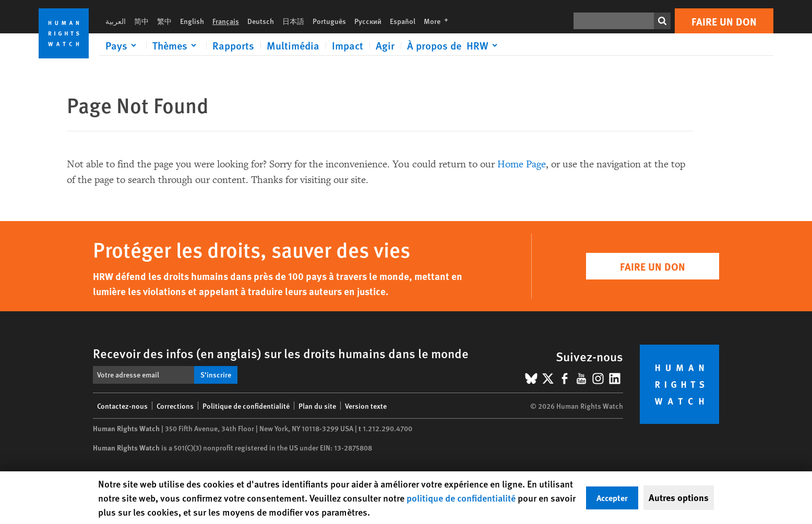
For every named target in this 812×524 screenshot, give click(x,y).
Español (403, 21)
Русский (368, 21)
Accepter (612, 498)
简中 (141, 21)
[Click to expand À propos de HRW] (454, 45)
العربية (116, 21)
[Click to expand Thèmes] (176, 45)
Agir (385, 45)
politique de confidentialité (461, 498)
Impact (348, 45)
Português (329, 21)
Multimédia (293, 45)
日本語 (293, 21)
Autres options (679, 497)
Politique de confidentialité (246, 406)
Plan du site (317, 406)
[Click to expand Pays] (123, 45)
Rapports (233, 45)
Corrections (175, 406)
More (439, 21)
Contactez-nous (122, 406)
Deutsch (261, 21)
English (192, 21)
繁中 (164, 21)
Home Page (522, 164)
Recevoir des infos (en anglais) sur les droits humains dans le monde (281, 353)
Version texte (366, 406)
